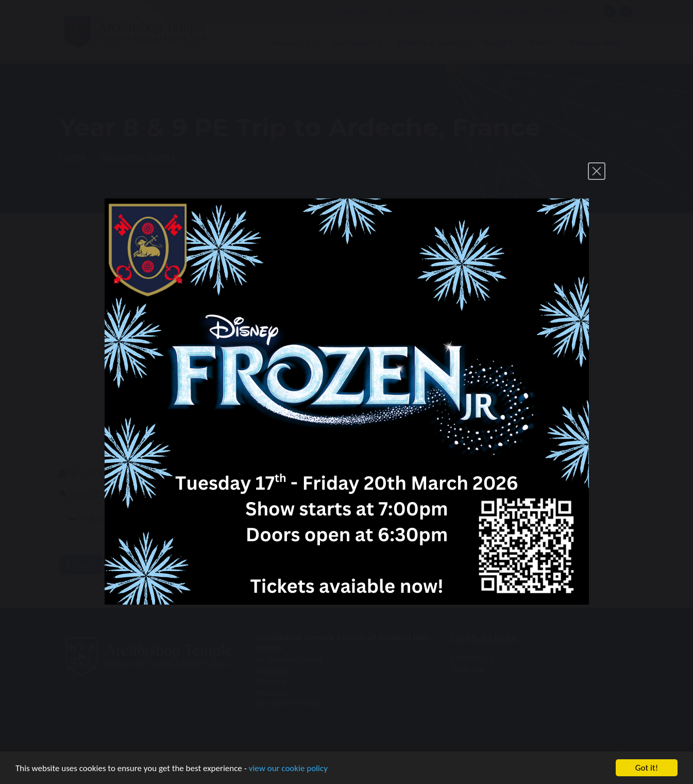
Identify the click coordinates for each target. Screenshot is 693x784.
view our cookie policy (288, 769)
